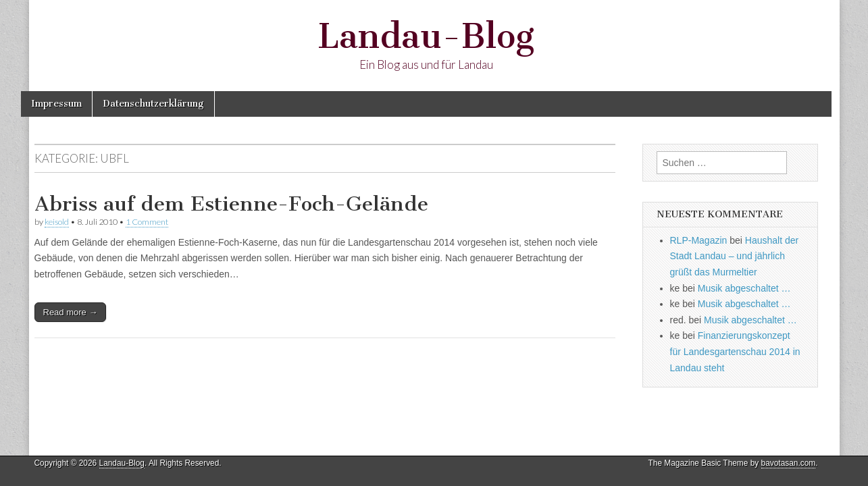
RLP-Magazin (699, 240)
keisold (57, 222)
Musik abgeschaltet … (744, 288)
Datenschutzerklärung (153, 104)
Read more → (71, 312)
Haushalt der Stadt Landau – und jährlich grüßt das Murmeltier (735, 256)
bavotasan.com (789, 463)
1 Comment (147, 222)
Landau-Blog (426, 36)
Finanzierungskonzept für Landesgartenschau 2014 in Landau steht (735, 351)
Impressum (56, 104)
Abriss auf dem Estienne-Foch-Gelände (231, 204)
